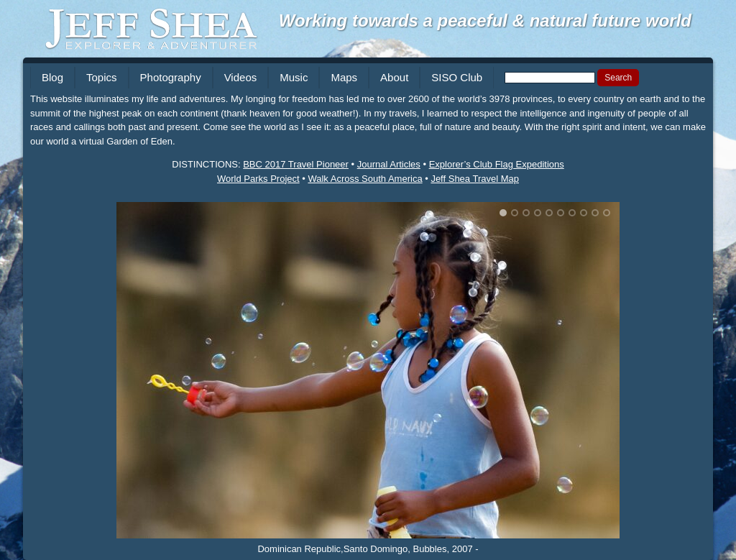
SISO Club (457, 77)
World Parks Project (258, 179)
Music (294, 77)
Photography (171, 77)
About (394, 77)
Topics (102, 77)
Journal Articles (389, 164)
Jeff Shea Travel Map (475, 179)
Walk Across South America (365, 179)
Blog (52, 77)
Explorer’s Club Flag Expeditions (497, 164)
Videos (241, 77)
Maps (344, 77)
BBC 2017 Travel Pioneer (296, 164)
